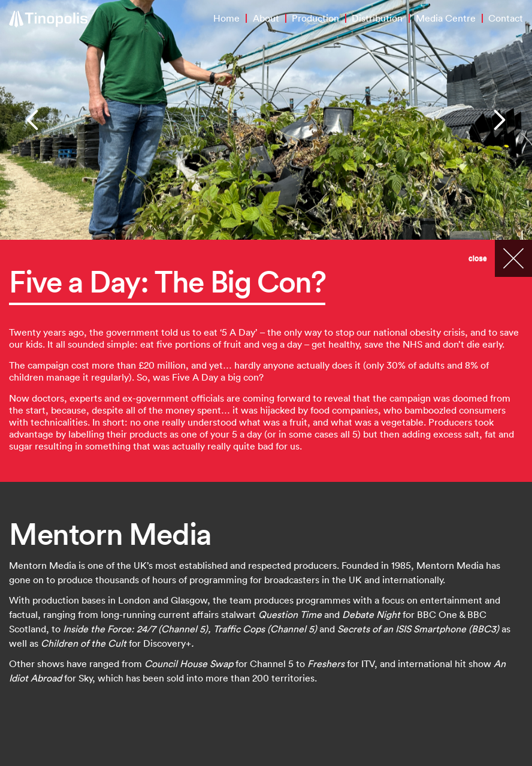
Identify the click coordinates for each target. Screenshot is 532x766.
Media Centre (446, 18)
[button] (34, 120)
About (266, 18)
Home (226, 18)
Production (315, 18)
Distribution (377, 18)
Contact (506, 18)
